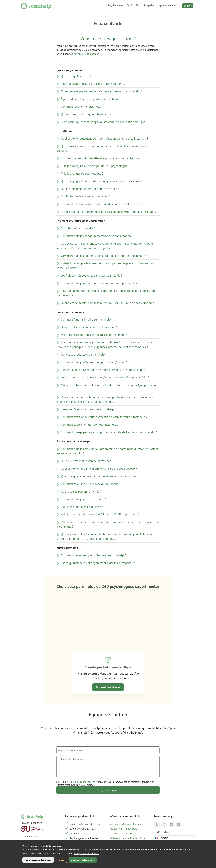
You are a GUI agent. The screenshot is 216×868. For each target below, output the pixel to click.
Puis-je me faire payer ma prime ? (82, 507)
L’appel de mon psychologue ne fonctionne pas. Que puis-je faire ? (103, 370)
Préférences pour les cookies (38, 860)
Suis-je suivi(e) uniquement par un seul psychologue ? (95, 166)
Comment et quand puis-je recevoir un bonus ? (91, 484)
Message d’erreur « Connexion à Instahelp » (88, 409)
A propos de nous (167, 5)
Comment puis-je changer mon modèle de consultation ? (97, 236)
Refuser (61, 860)
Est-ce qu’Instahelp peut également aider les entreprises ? (98, 563)
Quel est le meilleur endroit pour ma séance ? (90, 189)
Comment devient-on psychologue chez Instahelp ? (93, 555)
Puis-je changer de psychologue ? (82, 174)
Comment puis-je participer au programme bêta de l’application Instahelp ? (109, 432)
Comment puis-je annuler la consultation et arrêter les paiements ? (103, 256)
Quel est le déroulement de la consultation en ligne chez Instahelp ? (105, 138)
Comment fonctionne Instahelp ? (82, 107)
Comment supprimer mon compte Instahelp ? (90, 425)
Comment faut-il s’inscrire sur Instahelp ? (87, 319)
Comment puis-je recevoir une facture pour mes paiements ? (99, 283)
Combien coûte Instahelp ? (78, 228)
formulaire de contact (86, 54)
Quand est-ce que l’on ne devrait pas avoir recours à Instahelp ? (101, 91)
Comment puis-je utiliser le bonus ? (83, 499)
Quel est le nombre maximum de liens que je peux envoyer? (99, 469)
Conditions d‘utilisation (121, 833)
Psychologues (116, 5)
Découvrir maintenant (108, 687)
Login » (188, 6)
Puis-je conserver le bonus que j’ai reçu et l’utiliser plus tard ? (100, 514)
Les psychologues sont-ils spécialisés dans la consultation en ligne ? (104, 122)
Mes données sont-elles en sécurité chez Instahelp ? (94, 335)
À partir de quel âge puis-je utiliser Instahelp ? (90, 99)
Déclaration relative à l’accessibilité (127, 838)
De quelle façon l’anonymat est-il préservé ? (89, 327)
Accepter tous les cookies (83, 860)
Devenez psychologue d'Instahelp (127, 824)
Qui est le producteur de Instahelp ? (84, 355)
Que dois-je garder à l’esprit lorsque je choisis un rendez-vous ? (101, 181)
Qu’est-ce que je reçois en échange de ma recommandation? (99, 476)
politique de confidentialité (81, 782)
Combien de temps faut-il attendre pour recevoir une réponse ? (101, 158)
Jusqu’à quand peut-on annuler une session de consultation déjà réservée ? (109, 212)
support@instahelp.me (127, 733)
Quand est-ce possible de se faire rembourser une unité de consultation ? (107, 303)
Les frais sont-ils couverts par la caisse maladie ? (92, 275)
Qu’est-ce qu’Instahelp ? (76, 76)
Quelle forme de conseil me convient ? (85, 196)
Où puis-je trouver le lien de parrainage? (87, 461)
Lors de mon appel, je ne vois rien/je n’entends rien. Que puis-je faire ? (105, 377)
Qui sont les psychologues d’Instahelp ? (86, 114)
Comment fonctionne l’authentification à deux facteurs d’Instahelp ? (104, 417)
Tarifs (130, 5)
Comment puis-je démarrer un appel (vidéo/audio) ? (94, 362)
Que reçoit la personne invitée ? (81, 491)
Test (138, 5)
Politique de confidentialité (123, 829)
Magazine (149, 5)
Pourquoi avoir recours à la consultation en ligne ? (93, 84)
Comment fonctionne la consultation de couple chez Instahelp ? (102, 204)
